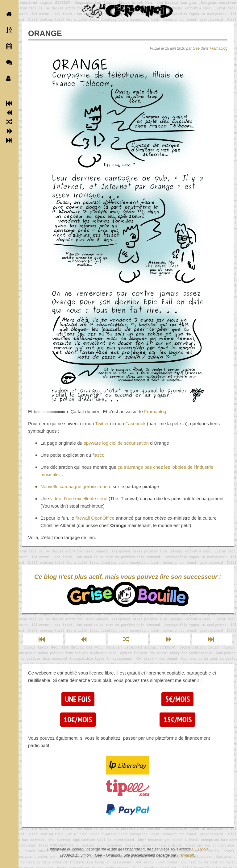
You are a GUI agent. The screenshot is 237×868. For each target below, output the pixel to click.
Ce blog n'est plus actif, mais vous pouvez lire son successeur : (128, 590)
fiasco (98, 455)
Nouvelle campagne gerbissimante (76, 486)
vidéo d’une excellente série (79, 498)
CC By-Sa (200, 849)
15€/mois (177, 720)
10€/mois (78, 720)
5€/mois (177, 699)
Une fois (78, 699)
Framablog (219, 48)
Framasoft (185, 855)
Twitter (102, 424)
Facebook (135, 424)
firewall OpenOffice (95, 518)
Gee (196, 48)
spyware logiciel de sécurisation (116, 443)
